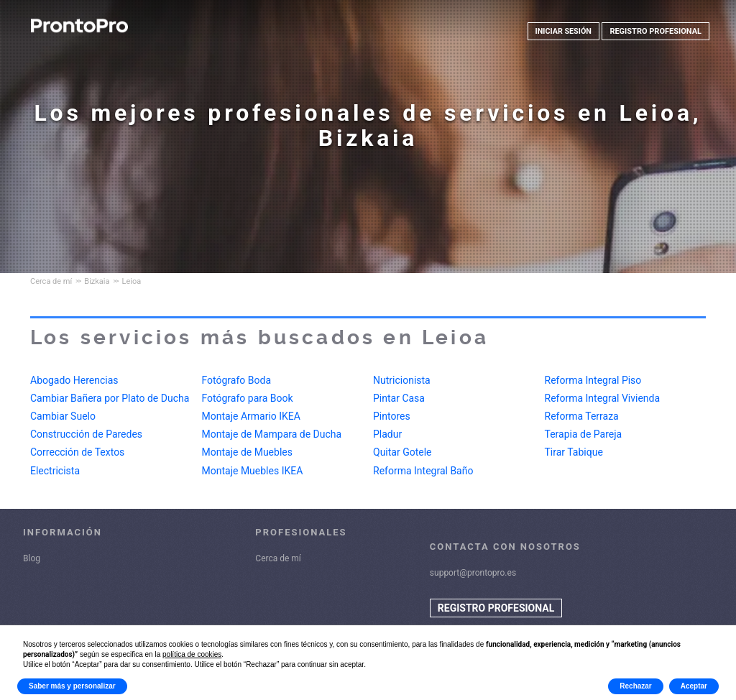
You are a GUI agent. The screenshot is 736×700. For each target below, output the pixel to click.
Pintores (392, 416)
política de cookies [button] (192, 654)
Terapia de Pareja (584, 434)
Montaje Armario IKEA (251, 416)
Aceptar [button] (694, 686)
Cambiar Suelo (63, 416)
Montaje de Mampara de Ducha (272, 434)
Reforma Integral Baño (423, 471)
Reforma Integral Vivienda (603, 398)
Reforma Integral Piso (593, 380)
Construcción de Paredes (86, 434)
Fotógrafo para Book (248, 398)
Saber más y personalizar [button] (72, 686)
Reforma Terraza (582, 416)
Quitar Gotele (402, 452)
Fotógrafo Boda (237, 380)
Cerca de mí (278, 558)
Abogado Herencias (74, 380)
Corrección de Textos (77, 452)
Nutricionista (402, 380)
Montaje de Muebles (247, 452)
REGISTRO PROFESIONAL (655, 31)
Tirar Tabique (574, 452)
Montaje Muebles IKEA (253, 471)
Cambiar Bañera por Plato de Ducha (110, 398)
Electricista (55, 471)
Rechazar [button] (635, 686)
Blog (32, 558)
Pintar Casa (399, 398)
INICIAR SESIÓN (563, 31)
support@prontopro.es (473, 573)
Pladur (387, 434)
